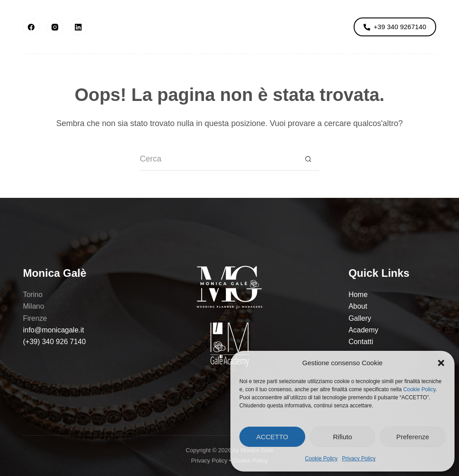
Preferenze (413, 437)
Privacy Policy (359, 459)
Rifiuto (343, 437)
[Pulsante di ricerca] (308, 160)
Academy (290, 27)
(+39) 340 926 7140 (54, 342)
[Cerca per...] (218, 160)
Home (358, 295)
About (120, 27)
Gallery (171, 27)
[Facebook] (31, 27)
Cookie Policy (420, 389)
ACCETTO (272, 437)
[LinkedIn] (78, 27)
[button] (441, 363)
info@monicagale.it (53, 330)
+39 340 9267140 (395, 27)
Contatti (361, 342)
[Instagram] (55, 27)
